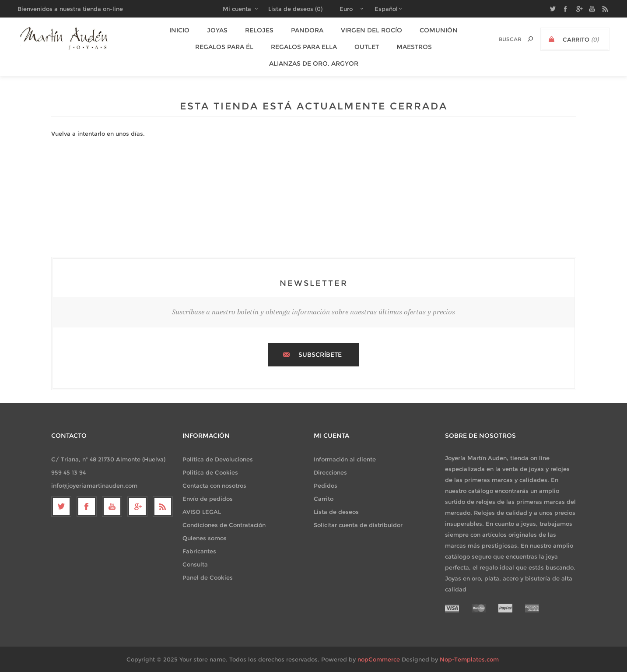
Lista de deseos (336, 512)
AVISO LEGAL (202, 512)
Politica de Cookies (210, 472)
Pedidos (326, 486)
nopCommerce (379, 659)
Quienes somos (205, 538)
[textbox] (501, 39)
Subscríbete (320, 355)
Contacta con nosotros (214, 486)
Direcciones (330, 472)
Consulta (195, 564)
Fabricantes (199, 551)
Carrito (324, 499)
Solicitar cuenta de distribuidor (358, 525)
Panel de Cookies (208, 577)
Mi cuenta (237, 9)
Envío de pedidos (208, 499)
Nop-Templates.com (469, 659)
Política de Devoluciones (218, 459)
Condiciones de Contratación (224, 525)
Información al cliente (345, 459)
